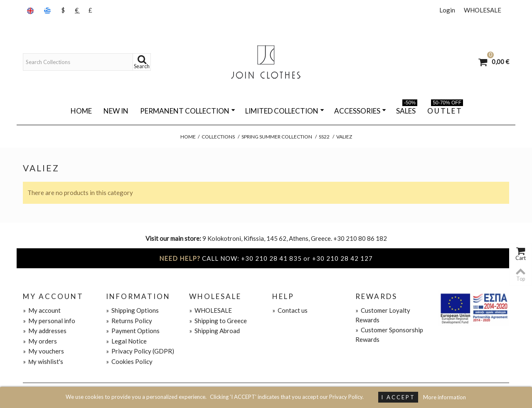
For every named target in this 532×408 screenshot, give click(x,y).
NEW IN (116, 111)
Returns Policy (129, 321)
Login (447, 10)
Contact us (290, 310)
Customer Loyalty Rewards (383, 315)
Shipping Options (132, 310)
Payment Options (133, 331)
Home (81, 111)
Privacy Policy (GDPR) (140, 351)
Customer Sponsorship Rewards (389, 335)
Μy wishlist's (43, 361)
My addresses (45, 331)
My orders (40, 341)
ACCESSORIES (360, 111)
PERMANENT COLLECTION (188, 111)
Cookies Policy (129, 361)
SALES (407, 109)
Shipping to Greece (218, 321)
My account (42, 310)
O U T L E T (445, 109)
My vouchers (43, 351)
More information (445, 397)
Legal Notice (126, 341)
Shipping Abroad (214, 331)
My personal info (49, 321)
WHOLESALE (483, 10)
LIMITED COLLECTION (285, 111)
